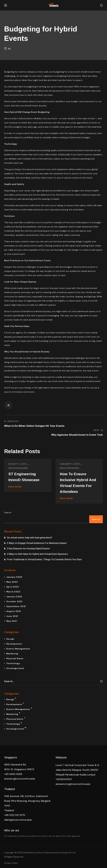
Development (14, 644)
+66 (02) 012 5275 (15, 815)
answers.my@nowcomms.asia (73, 784)
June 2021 (12, 616)
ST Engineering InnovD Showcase (24, 477)
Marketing (12, 654)
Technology (13, 663)
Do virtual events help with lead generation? (30, 538)
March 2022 (13, 592)
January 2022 (14, 597)
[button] (101, 5)
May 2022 (12, 582)
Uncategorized (18, 468)
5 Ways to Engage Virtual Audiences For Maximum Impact (37, 543)
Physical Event (15, 658)
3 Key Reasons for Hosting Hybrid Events (29, 549)
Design (10, 639)
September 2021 (16, 606)
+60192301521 (64, 779)
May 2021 (12, 621)
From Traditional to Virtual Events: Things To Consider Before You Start (44, 559)
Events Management (18, 649)
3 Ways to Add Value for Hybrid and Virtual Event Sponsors (38, 554)
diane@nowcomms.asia (18, 820)
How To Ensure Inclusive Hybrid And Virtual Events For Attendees (78, 483)
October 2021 (14, 601)
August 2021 (14, 611)
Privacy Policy (11, 863)
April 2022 (13, 587)
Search (8, 512)
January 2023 (14, 577)
